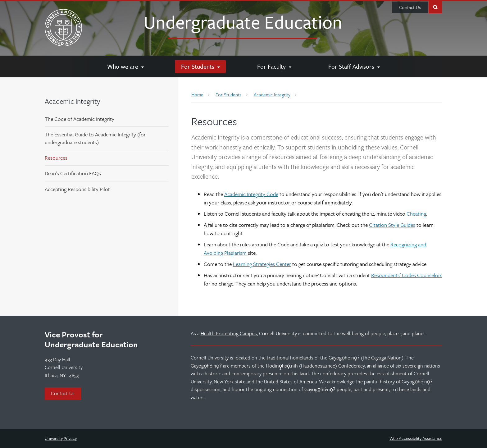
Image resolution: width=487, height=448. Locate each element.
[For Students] (200, 66)
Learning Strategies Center (262, 264)
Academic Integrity (72, 101)
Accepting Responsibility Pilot (77, 189)
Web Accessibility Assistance (416, 438)
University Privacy (61, 438)
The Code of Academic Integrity (80, 119)
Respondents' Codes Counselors (407, 275)
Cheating (416, 214)
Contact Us (410, 7)
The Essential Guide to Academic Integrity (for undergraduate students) (95, 138)
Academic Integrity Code (251, 194)
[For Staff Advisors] (354, 66)
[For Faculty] (274, 66)
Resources (56, 158)
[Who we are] (125, 66)
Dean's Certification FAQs (73, 173)
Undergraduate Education (243, 22)
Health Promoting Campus (229, 333)
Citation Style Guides (392, 225)
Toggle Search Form (435, 7)
